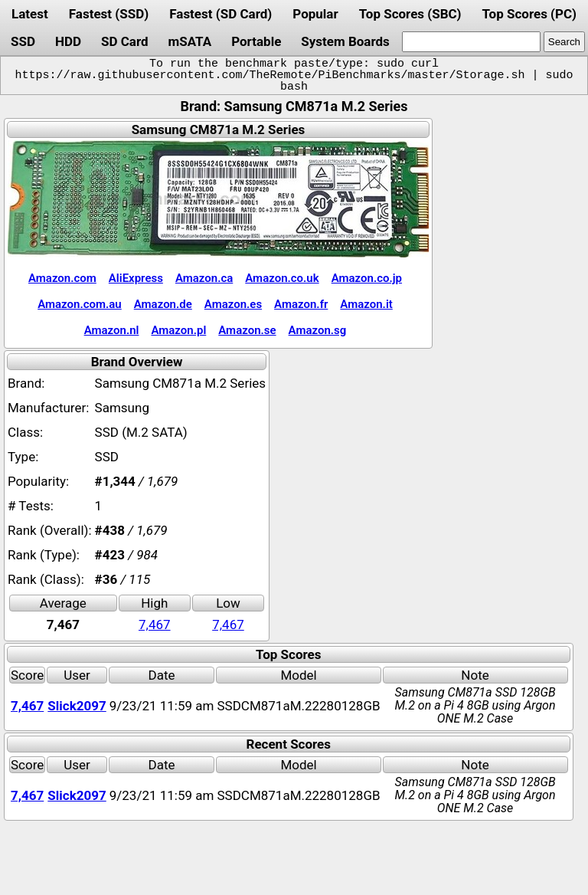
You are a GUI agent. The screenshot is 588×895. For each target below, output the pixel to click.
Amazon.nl (112, 330)
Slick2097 (77, 706)
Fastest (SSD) (109, 14)
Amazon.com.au (80, 304)
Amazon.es (233, 304)
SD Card (125, 41)
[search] (471, 42)
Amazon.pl (178, 330)
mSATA (190, 41)
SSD (23, 41)
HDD (68, 41)
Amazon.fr (301, 304)
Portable (256, 41)
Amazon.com (62, 278)
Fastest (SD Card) (220, 14)
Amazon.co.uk (282, 278)
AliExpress (136, 278)
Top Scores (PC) (529, 14)
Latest (30, 14)
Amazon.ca (204, 278)
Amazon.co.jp (367, 278)
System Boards (345, 41)
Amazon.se (247, 330)
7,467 (155, 625)
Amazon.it (366, 304)
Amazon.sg (318, 330)
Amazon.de (163, 304)
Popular (315, 14)
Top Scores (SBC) (410, 14)
